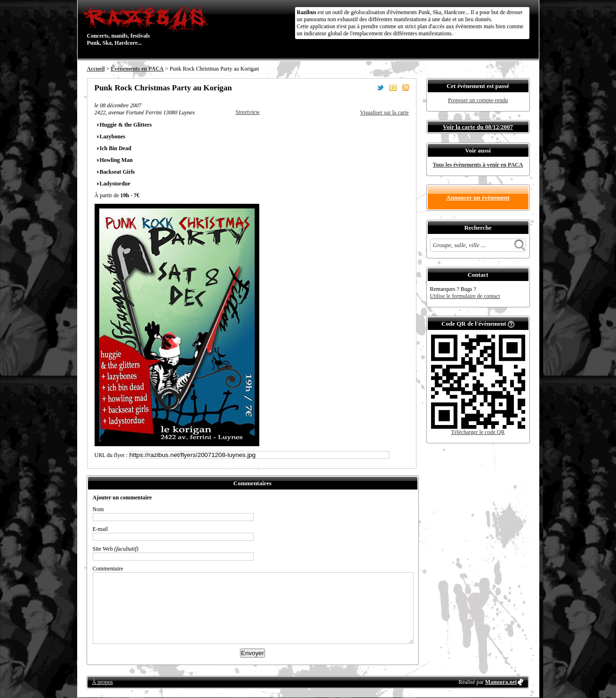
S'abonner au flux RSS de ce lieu (406, 88)
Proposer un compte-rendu (478, 100)
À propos (103, 682)
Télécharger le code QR (478, 432)
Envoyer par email (393, 88)
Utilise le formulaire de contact (465, 296)
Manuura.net (501, 682)
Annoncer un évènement (478, 197)
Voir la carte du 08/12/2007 (478, 127)
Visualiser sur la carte (384, 112)
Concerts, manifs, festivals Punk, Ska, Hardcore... (148, 25)
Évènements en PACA (137, 69)
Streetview (248, 112)
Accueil (96, 69)
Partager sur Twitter (380, 88)
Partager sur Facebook (368, 88)
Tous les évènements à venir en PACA (478, 165)
